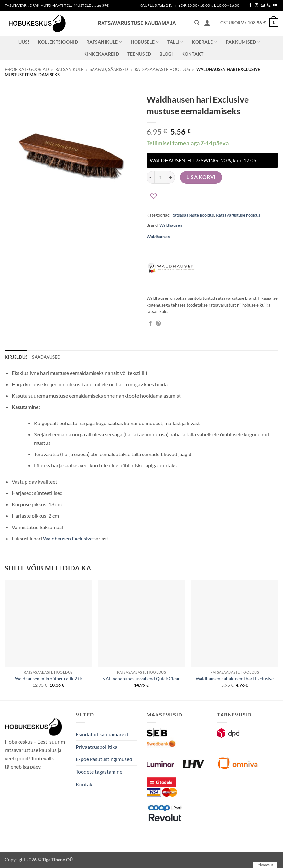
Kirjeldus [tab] (16, 357)
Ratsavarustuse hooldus (238, 215)
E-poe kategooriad (27, 69)
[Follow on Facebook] (250, 5)
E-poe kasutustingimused (104, 759)
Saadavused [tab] (46, 357)
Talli (175, 42)
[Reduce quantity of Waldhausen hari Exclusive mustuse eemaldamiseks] (150, 177)
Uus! (24, 42)
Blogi (166, 54)
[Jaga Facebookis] (150, 324)
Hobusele (145, 42)
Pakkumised (243, 42)
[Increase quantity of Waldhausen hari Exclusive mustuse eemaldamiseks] (171, 177)
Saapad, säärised (109, 69)
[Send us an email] (263, 5)
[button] (207, 23)
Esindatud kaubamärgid (102, 734)
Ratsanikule (104, 42)
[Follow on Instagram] (256, 5)
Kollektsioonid (58, 42)
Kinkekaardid (101, 54)
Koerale (205, 42)
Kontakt (193, 54)
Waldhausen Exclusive (68, 538)
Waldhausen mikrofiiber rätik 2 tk (48, 679)
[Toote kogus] (161, 177)
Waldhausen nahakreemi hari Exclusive (235, 679)
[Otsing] (197, 23)
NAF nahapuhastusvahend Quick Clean (141, 679)
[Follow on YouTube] (275, 5)
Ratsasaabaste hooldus (162, 69)
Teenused (139, 54)
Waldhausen (171, 225)
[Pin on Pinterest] (158, 324)
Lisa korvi (201, 177)
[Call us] (269, 5)
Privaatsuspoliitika (97, 747)
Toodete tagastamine (99, 772)
